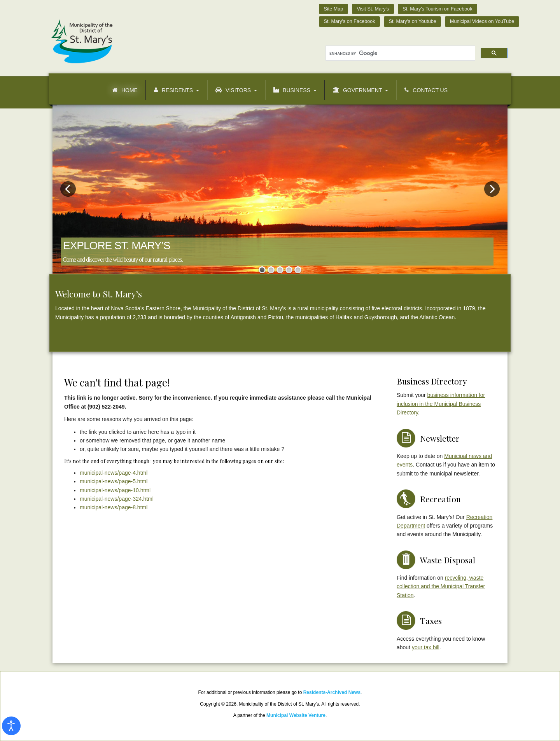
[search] (400, 53)
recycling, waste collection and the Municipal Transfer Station (441, 586)
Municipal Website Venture (296, 715)
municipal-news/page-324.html (117, 499)
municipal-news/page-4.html (114, 473)
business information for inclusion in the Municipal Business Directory (441, 404)
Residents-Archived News (332, 692)
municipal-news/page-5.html (114, 481)
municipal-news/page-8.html (114, 507)
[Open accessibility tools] (11, 726)
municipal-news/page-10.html (115, 490)
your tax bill (426, 647)
